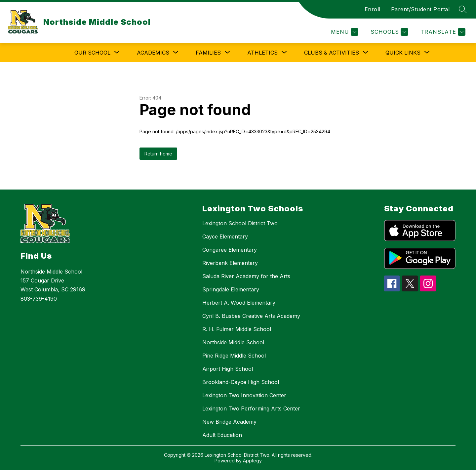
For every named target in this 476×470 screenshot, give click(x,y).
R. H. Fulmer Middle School (237, 329)
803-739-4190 (39, 299)
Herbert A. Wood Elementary (239, 303)
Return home (158, 154)
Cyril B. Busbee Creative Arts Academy (251, 316)
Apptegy (252, 461)
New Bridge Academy (229, 422)
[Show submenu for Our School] (92, 53)
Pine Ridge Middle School (234, 356)
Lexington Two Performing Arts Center (251, 408)
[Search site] (463, 9)
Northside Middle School (233, 342)
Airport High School (228, 369)
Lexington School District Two (240, 223)
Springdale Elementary (231, 289)
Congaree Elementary (230, 250)
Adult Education (222, 435)
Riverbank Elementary (230, 263)
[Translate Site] (442, 32)
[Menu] (344, 32)
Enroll (373, 9)
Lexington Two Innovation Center (244, 395)
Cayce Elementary (225, 236)
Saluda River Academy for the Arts (246, 276)
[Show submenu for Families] (208, 53)
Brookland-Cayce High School (241, 382)
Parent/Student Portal (420, 9)
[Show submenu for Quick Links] (403, 53)
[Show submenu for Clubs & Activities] (332, 53)
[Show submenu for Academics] (153, 53)
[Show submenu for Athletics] (262, 53)
